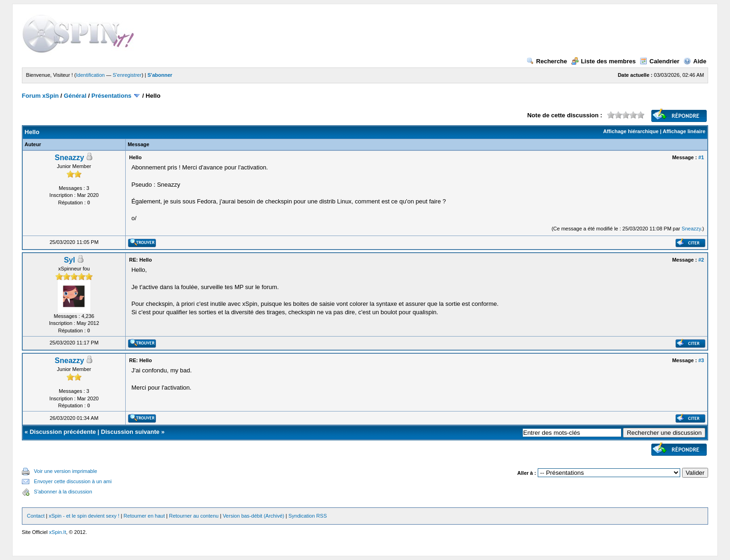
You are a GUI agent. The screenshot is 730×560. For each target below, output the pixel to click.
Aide (695, 61)
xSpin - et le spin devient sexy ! (84, 516)
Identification (90, 75)
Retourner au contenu (194, 516)
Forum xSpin (40, 96)
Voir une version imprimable (66, 471)
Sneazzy (70, 158)
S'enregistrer (127, 75)
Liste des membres (604, 61)
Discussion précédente (63, 432)
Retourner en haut (144, 516)
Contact (36, 516)
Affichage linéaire (684, 131)
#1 (701, 157)
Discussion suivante (130, 432)
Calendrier (659, 61)
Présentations (111, 96)
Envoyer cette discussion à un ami (73, 481)
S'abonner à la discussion (63, 492)
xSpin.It (57, 532)
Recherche (547, 61)
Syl (69, 260)
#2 (701, 260)
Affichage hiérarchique (631, 131)
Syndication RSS (308, 516)
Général (75, 96)
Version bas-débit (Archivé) (253, 516)
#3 (701, 360)
